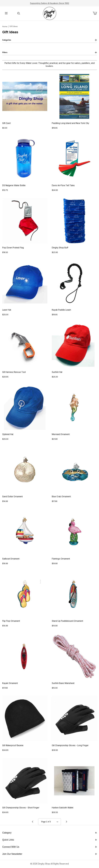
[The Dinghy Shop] (50, 13)
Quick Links (49, 840)
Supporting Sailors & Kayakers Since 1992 (50, 3)
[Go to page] (50, 822)
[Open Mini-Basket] (96, 13)
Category (49, 833)
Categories (49, 40)
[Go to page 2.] (67, 822)
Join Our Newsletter (49, 854)
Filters (49, 52)
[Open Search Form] (18, 14)
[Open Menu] (6, 14)
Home (5, 27)
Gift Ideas (14, 26)
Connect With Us (49, 847)
